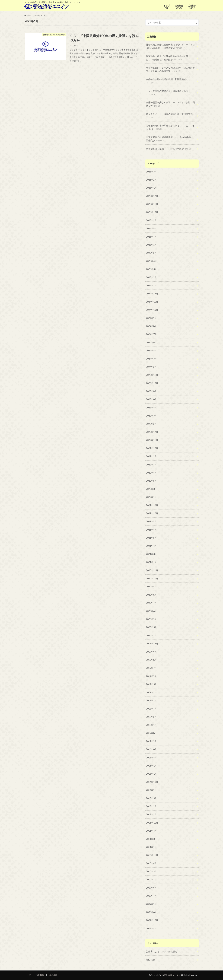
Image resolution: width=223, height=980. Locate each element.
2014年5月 (151, 790)
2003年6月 (151, 912)
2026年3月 (151, 172)
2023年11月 (152, 375)
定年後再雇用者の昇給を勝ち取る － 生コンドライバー (170, 127)
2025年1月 (151, 285)
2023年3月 (151, 416)
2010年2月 (151, 880)
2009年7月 (151, 896)
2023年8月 (151, 391)
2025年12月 (152, 196)
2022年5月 (151, 481)
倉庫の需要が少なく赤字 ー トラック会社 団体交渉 (170, 104)
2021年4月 (151, 546)
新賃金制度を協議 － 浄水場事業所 (170, 149)
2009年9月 (151, 888)
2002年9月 (151, 928)
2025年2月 (151, 277)
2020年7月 (151, 603)
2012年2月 (151, 814)
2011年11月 (152, 823)
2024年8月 (151, 326)
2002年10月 (152, 920)
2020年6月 (151, 611)
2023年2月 (151, 424)
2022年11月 (152, 440)
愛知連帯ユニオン (172, 975)
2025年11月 (152, 204)
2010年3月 (151, 871)
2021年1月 (151, 562)
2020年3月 (151, 627)
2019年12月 (152, 644)
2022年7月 (151, 465)
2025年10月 (152, 212)
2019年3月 (151, 684)
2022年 (37, 15)
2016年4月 (151, 758)
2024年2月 (151, 367)
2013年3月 (151, 798)
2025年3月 (151, 269)
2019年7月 (151, 668)
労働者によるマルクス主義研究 (162, 951)
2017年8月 (151, 733)
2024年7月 (151, 334)
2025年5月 (151, 253)
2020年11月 (152, 570)
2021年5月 (151, 538)
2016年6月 (151, 749)
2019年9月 (151, 652)
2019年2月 (151, 692)
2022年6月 (151, 473)
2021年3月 (151, 554)
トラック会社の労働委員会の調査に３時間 (167, 93)
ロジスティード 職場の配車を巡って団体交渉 (169, 116)
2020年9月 (151, 587)
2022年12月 (152, 432)
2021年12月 (152, 505)
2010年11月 (152, 855)
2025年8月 (151, 228)
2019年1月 (151, 701)
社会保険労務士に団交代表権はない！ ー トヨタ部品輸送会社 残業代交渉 (170, 46)
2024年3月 (151, 359)
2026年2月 (151, 180)
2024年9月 (151, 318)
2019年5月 (151, 676)
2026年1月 (151, 188)
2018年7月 (151, 709)
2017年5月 (151, 741)
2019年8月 (151, 660)
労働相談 (192, 7)
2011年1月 (151, 847)
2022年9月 (151, 456)
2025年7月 (151, 237)
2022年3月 (151, 489)
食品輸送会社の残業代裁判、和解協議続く (167, 81)
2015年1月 (151, 774)
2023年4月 (151, 408)
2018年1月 (151, 725)
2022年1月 (151, 497)
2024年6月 (151, 342)
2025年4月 (151, 261)
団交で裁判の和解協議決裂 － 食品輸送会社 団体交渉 (170, 139)
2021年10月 (152, 513)
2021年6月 (151, 530)
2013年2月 (151, 806)
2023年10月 (152, 383)
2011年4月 (151, 831)
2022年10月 (152, 448)
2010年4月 (151, 863)
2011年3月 (151, 839)
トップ (167, 7)
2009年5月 (151, 904)
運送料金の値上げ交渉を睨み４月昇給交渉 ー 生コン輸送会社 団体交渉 (170, 58)
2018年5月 (151, 717)
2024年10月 (152, 310)
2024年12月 (152, 294)
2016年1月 (151, 766)
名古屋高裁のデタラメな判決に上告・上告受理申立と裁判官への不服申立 (170, 70)
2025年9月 (151, 220)
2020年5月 (151, 619)
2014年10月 (152, 782)
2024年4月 (151, 351)
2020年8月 (151, 595)
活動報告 (179, 7)
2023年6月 (151, 399)
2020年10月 (152, 578)
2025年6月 (151, 245)
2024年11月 (152, 302)
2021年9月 (151, 521)
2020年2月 (151, 635)
